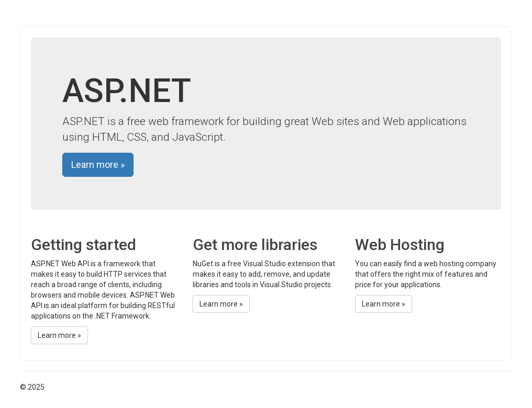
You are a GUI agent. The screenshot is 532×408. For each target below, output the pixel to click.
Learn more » (98, 165)
